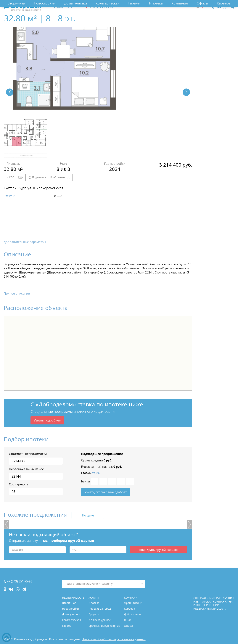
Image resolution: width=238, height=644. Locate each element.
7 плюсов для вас (100, 620)
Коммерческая (107, 3)
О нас (128, 620)
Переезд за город (100, 609)
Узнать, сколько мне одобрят (106, 492)
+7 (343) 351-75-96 (101, 7)
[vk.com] (219, 7)
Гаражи (134, 3)
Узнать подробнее (47, 420)
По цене (88, 516)
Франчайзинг (133, 603)
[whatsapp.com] (225, 7)
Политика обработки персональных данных (114, 639)
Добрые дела (132, 614)
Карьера (224, 3)
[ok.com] (213, 7)
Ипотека (156, 3)
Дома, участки (75, 3)
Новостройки (45, 3)
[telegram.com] (232, 7)
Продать (94, 614)
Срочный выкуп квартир (104, 626)
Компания (180, 3)
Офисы (202, 3)
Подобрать (159, 550)
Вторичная (16, 3)
